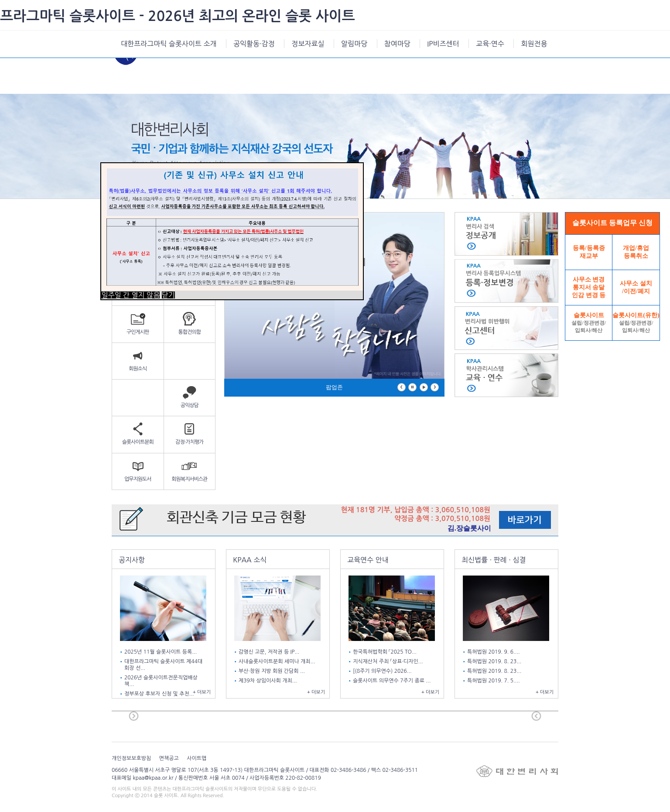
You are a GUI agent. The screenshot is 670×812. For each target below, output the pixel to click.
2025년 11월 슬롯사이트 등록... (161, 652)
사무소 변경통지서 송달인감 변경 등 (589, 287)
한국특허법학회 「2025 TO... (385, 652)
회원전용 (534, 44)
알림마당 (354, 44)
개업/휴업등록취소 (636, 252)
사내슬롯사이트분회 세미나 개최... (278, 661)
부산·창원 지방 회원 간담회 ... (272, 671)
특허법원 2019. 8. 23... (495, 661)
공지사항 (132, 560)
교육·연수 (490, 44)
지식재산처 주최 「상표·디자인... (389, 661)
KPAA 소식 (250, 560)
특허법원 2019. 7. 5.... (494, 681)
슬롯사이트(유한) (636, 323)
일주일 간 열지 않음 (130, 295)
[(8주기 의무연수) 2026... (383, 671)
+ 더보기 (202, 692)
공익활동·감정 (254, 44)
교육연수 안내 (368, 560)
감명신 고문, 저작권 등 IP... (270, 652)
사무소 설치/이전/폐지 (636, 287)
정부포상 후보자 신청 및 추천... (160, 694)
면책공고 (169, 758)
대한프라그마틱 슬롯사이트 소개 (169, 44)
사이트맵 (197, 758)
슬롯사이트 (589, 323)
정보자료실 (308, 44)
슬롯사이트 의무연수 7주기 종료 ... (393, 681)
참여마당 (397, 44)
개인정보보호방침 (131, 758)
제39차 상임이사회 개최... (268, 681)
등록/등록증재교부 (589, 252)
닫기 (168, 295)
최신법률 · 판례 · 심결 (494, 560)
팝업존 (334, 387)
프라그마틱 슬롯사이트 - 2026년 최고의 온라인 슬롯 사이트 (178, 16)
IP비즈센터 (443, 44)
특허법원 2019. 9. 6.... (494, 652)
